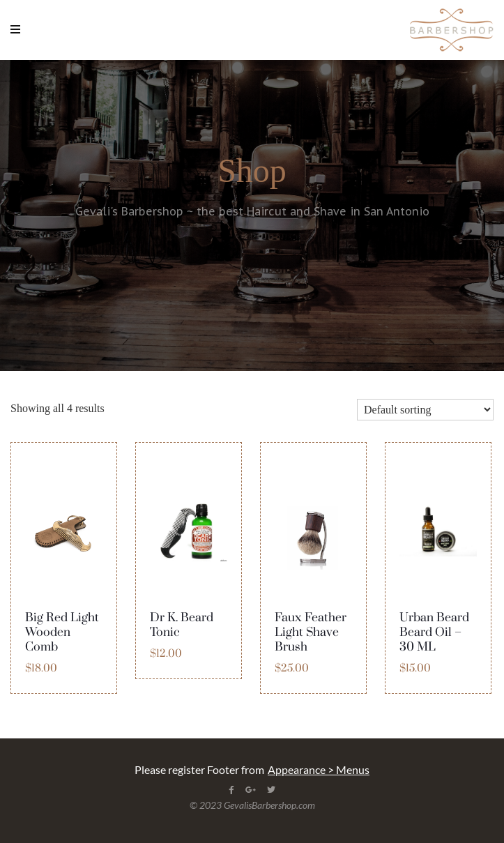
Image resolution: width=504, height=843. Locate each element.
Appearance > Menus (319, 769)
